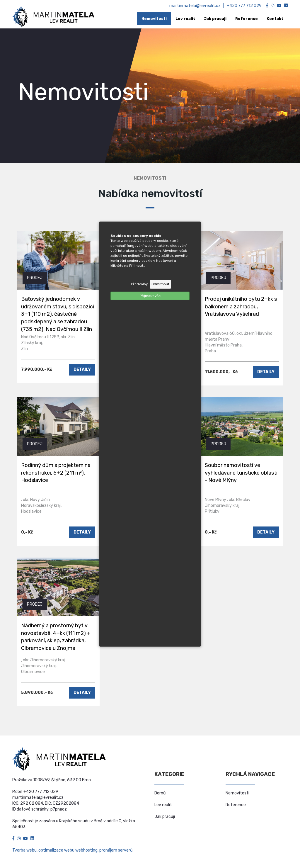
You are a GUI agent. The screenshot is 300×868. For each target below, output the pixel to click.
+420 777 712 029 (244, 6)
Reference (236, 805)
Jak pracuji (165, 817)
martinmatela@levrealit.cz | (198, 6)
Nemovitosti (237, 793)
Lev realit (163, 805)
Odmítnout (160, 284)
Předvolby (139, 284)
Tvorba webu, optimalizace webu (43, 850)
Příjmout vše (150, 295)
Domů (160, 793)
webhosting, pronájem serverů (104, 850)
